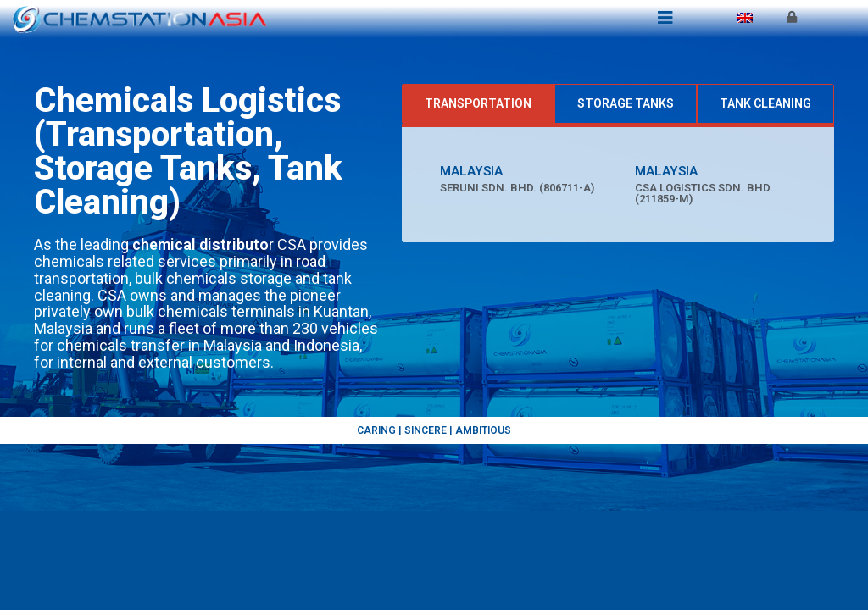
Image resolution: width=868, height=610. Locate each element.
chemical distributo (200, 244)
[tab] (478, 104)
